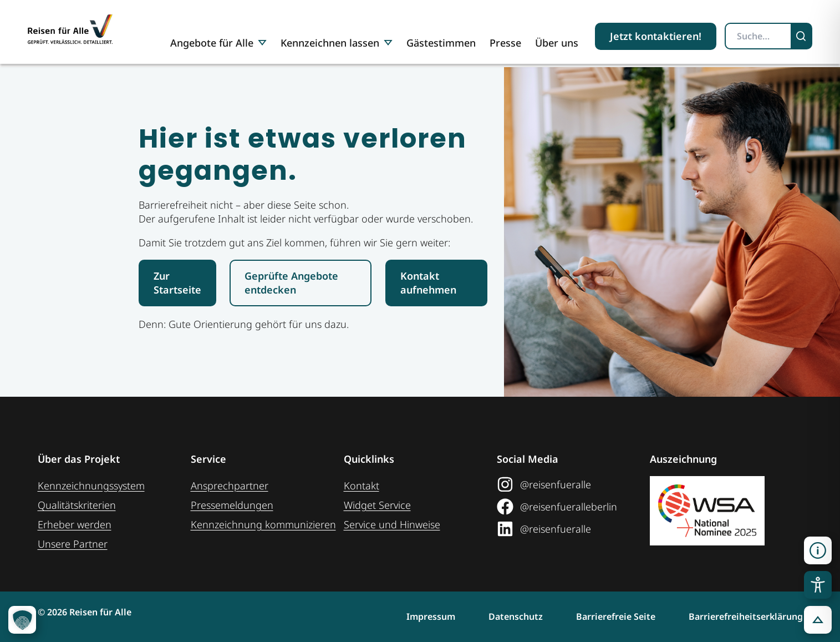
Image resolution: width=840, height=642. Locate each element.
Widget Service (377, 505)
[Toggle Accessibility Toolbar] (818, 585)
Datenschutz (516, 616)
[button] (818, 550)
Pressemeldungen (232, 505)
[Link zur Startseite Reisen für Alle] (177, 283)
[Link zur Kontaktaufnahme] (436, 283)
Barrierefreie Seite (616, 616)
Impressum (431, 616)
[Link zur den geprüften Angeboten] (301, 283)
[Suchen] (802, 36)
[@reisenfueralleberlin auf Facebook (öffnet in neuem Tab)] (573, 507)
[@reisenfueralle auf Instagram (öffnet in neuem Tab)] (573, 484)
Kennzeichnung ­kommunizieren (263, 524)
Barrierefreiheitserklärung (746, 616)
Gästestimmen (441, 43)
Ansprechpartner (230, 486)
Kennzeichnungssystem (91, 486)
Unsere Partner (73, 544)
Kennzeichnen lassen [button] (337, 43)
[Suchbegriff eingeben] (758, 36)
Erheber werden (75, 524)
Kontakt (362, 486)
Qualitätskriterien (77, 505)
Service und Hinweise (392, 524)
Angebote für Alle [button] (218, 43)
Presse (505, 43)
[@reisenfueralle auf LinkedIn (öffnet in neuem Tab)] (573, 529)
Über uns (557, 43)
